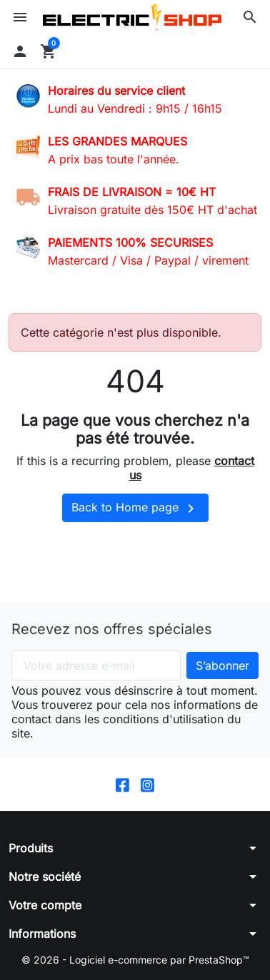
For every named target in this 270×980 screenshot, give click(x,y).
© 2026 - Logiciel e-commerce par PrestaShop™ (135, 960)
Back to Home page (135, 509)
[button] (250, 17)
